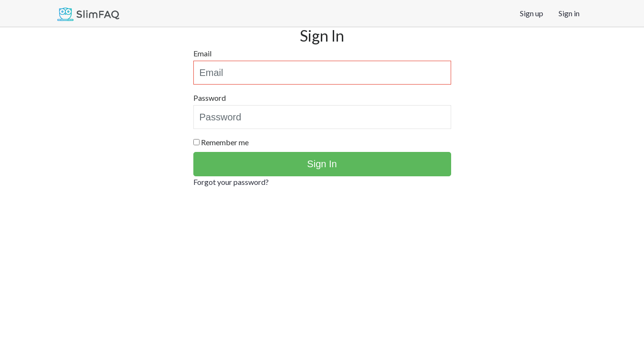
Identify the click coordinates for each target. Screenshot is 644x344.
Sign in (569, 13)
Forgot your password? (231, 182)
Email (202, 53)
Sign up (532, 13)
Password (210, 98)
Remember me (225, 142)
